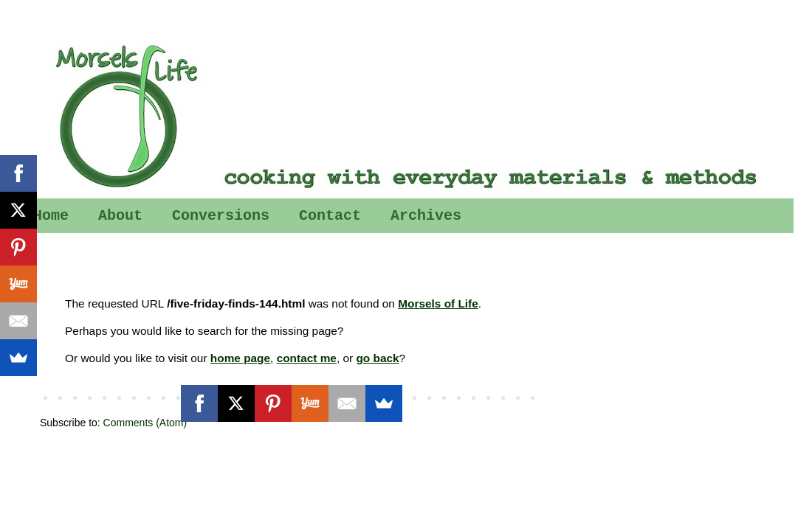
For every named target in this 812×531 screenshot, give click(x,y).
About (120, 216)
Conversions (221, 216)
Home (51, 216)
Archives (426, 216)
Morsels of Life (438, 303)
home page (240, 358)
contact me (307, 358)
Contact (330, 216)
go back (377, 358)
